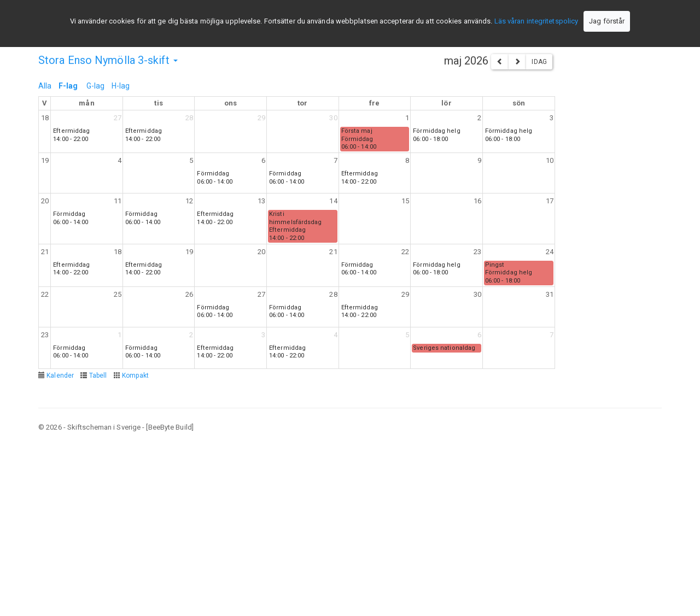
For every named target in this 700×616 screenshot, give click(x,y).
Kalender (60, 376)
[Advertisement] (350, 523)
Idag (539, 62)
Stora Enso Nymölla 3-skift (108, 60)
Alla (45, 86)
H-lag (121, 86)
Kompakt (136, 376)
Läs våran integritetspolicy (536, 21)
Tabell (98, 376)
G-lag (96, 86)
